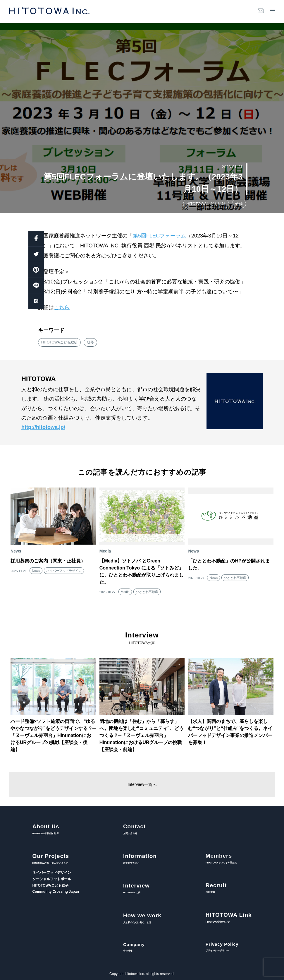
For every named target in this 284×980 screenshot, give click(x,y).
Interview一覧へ (142, 784)
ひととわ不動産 (147, 592)
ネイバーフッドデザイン (64, 571)
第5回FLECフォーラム (159, 236)
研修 (239, 204)
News (36, 571)
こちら (62, 307)
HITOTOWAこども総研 (206, 204)
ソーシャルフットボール (52, 879)
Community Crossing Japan (56, 892)
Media (125, 592)
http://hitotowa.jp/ (43, 427)
